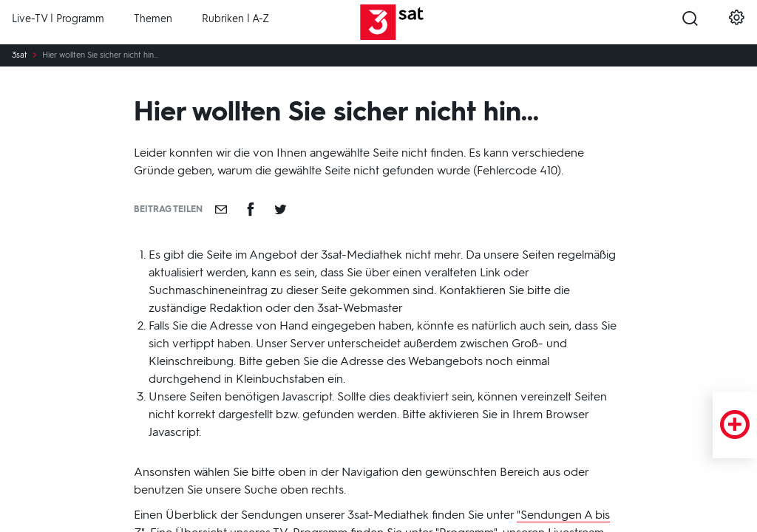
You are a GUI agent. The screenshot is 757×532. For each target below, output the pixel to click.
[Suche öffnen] (690, 23)
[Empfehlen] (221, 209)
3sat (20, 55)
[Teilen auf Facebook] (251, 209)
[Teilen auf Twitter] (280, 209)
